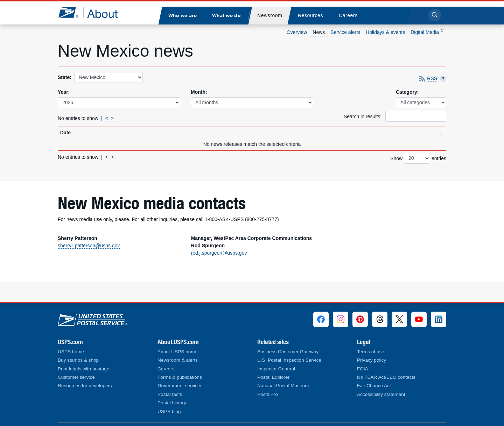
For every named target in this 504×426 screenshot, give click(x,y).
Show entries (418, 158)
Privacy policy (372, 360)
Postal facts (170, 394)
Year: (64, 92)
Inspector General (276, 369)
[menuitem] (182, 16)
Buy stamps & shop (78, 360)
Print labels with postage (83, 369)
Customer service (76, 377)
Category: (407, 92)
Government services (180, 386)
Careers (166, 369)
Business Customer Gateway (288, 352)
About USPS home (177, 352)
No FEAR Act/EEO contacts (386, 377)
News (319, 32)
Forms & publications (180, 377)
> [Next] (112, 118)
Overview (297, 32)
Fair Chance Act (374, 386)
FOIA (363, 369)
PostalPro (268, 394)
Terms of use (371, 352)
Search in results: (395, 116)
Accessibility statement (381, 394)
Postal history (172, 403)
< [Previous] (107, 118)
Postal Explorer (273, 377)
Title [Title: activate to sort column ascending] (113, 133)
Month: (199, 92)
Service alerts (345, 32)
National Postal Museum (283, 386)
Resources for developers (85, 386)
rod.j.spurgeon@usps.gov (219, 253)
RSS (432, 79)
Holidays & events (385, 32)
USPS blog (169, 411)
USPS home (71, 352)
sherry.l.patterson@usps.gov (89, 246)
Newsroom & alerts (178, 360)
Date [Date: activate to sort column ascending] (65, 133)
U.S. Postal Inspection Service (289, 360)
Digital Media (427, 32)
